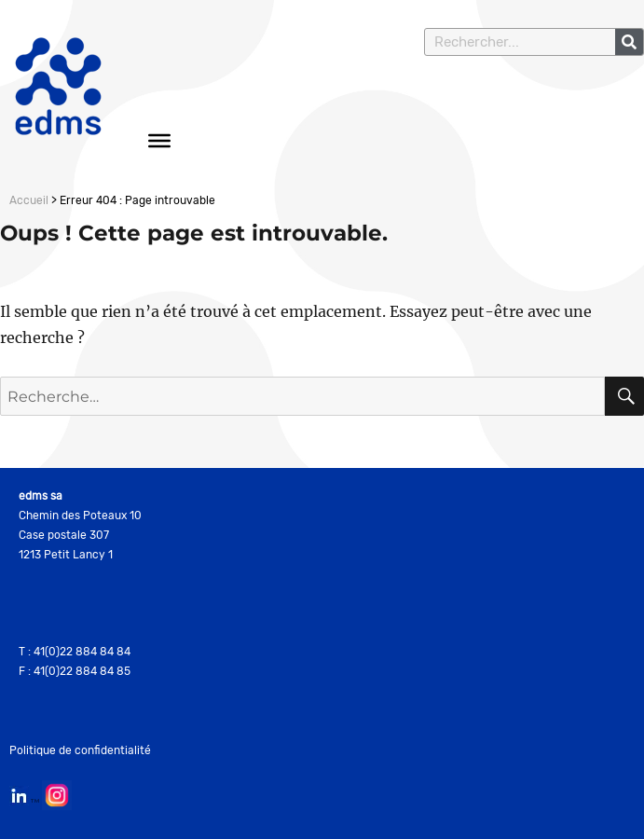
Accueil (29, 200)
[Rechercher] (629, 42)
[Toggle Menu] (159, 141)
